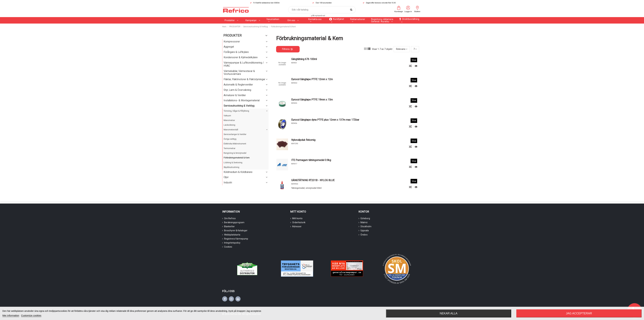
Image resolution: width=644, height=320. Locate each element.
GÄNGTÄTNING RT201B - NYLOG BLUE (313, 180)
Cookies (228, 247)
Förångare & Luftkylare (236, 52)
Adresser (297, 226)
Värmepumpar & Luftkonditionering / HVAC (244, 64)
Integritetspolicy (232, 243)
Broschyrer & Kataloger (236, 230)
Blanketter (229, 226)
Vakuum (227, 116)
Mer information (11, 315)
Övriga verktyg (230, 139)
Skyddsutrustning (231, 167)
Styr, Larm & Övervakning (237, 90)
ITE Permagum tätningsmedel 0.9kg (311, 160)
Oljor (226, 177)
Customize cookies (31, 315)
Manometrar (229, 120)
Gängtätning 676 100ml (304, 59)
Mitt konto (297, 218)
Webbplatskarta (232, 235)
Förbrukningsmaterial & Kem (237, 158)
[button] (253, 20)
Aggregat (229, 47)
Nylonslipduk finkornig (303, 140)
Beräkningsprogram (234, 222)
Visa (414, 60)
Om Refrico (230, 218)
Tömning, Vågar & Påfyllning (236, 111)
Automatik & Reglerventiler (238, 85)
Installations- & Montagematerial (242, 100)
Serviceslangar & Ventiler (235, 134)
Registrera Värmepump (236, 239)
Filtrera (287, 49)
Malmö (364, 222)
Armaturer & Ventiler (235, 95)
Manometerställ (231, 130)
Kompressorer (232, 42)
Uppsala (365, 230)
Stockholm (366, 226)
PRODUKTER (232, 36)
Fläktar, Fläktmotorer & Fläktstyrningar (244, 79)
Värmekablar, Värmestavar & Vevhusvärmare (239, 73)
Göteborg (365, 218)
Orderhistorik (299, 222)
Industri (228, 182)
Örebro (364, 235)
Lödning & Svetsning (233, 162)
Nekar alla (449, 313)
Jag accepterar (579, 313)
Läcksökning (229, 125)
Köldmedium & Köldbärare (238, 172)
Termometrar (230, 148)
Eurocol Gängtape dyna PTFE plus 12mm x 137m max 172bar (325, 120)
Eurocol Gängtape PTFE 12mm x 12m (312, 79)
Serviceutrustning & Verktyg (239, 106)
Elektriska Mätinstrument (235, 144)
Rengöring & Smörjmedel (235, 153)
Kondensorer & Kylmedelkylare (241, 57)
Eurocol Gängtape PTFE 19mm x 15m (312, 100)
